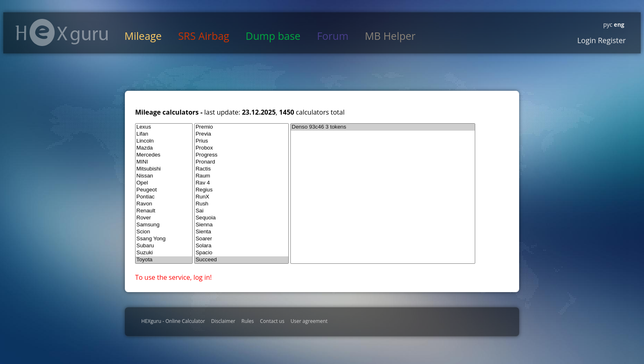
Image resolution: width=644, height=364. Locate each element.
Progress (241, 155)
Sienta (241, 232)
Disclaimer (223, 321)
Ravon (164, 204)
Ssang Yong (164, 239)
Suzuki (164, 253)
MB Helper (390, 36)
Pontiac (164, 197)
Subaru (164, 246)
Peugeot (164, 190)
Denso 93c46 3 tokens (383, 127)
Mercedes (164, 155)
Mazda (164, 148)
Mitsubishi (164, 169)
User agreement (309, 321)
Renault (164, 211)
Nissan (164, 176)
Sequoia (241, 218)
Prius (241, 141)
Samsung (164, 225)
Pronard (241, 162)
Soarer (241, 239)
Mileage (143, 36)
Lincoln (164, 141)
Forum (333, 36)
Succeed (241, 260)
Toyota (164, 260)
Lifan (164, 134)
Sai (241, 211)
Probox (241, 148)
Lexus (164, 127)
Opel (164, 183)
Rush (241, 204)
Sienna (241, 225)
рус (608, 24)
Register (611, 40)
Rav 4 (241, 183)
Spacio (241, 253)
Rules (248, 321)
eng (618, 24)
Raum (241, 176)
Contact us (272, 321)
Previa (241, 134)
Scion (164, 232)
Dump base (273, 36)
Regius (241, 190)
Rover (164, 218)
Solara (241, 246)
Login (586, 40)
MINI (164, 162)
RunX (241, 197)
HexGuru (62, 32)
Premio (241, 127)
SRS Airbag (204, 36)
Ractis (241, 169)
